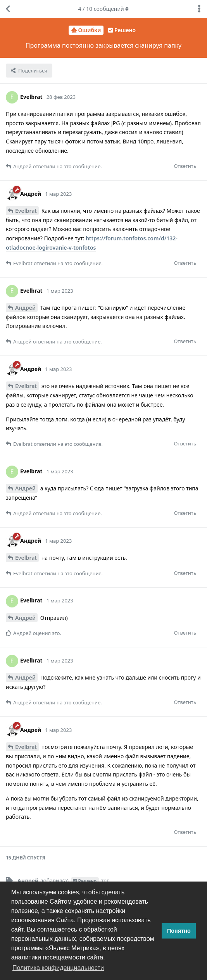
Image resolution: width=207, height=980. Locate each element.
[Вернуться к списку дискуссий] (8, 9)
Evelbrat (26, 211)
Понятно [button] (179, 931)
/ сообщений (104, 9)
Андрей (25, 308)
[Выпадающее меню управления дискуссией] (199, 9)
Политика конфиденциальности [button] (58, 968)
